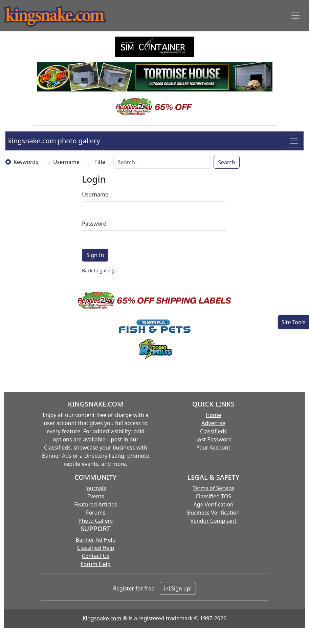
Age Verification (213, 504)
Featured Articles (96, 504)
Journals (96, 488)
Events (96, 496)
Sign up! (178, 588)
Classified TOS (213, 496)
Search (227, 162)
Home (214, 415)
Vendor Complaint (214, 521)
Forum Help (95, 564)
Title (100, 162)
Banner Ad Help (95, 540)
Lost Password (213, 439)
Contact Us (96, 556)
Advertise (213, 423)
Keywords (26, 162)
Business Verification (213, 513)
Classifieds (213, 431)
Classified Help (95, 548)
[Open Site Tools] (293, 322)
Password (94, 224)
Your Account (213, 448)
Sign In (95, 255)
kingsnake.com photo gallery (54, 141)
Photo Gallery (96, 521)
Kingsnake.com (102, 618)
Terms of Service (213, 488)
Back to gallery (98, 271)
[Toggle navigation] (295, 16)
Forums (96, 513)
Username (66, 162)
